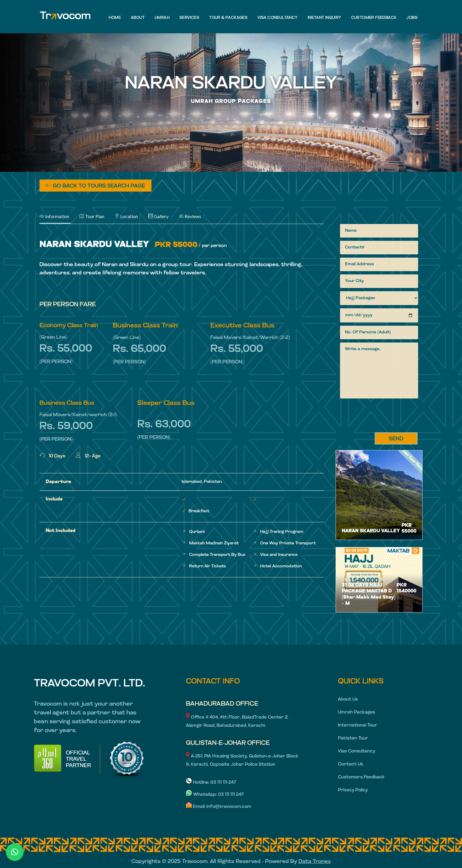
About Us (348, 700)
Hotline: (198, 783)
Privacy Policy (353, 790)
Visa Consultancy (357, 751)
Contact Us (350, 764)
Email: (196, 807)
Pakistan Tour (353, 738)
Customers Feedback (361, 777)
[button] (15, 852)
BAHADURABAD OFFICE (222, 704)
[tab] (60, 218)
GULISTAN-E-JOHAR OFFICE (228, 743)
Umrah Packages (357, 713)
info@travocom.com (229, 807)
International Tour (358, 725)
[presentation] (385, 416)
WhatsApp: (202, 795)
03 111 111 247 (223, 783)
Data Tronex (315, 862)
